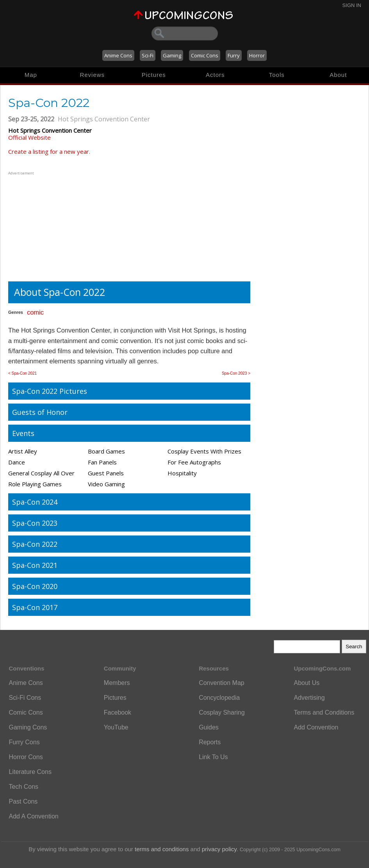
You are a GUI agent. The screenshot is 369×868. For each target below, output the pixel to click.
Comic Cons (205, 55)
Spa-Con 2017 (35, 607)
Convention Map (222, 683)
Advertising (309, 698)
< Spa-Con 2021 (22, 373)
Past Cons (23, 801)
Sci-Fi (148, 55)
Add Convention (316, 727)
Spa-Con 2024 (35, 502)
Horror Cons (26, 757)
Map (31, 75)
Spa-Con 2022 (35, 544)
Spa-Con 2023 (35, 523)
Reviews (92, 75)
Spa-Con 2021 (35, 565)
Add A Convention (34, 816)
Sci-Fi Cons (25, 698)
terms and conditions (162, 849)
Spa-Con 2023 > (236, 373)
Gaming (172, 55)
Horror (257, 55)
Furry (234, 55)
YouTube (116, 727)
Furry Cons (24, 742)
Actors (215, 75)
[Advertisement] (57, 226)
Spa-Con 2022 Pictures (50, 391)
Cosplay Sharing (222, 712)
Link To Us (213, 757)
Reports (210, 742)
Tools (277, 75)
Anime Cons (118, 55)
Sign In (352, 5)
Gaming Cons (28, 727)
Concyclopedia (219, 698)
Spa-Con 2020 (35, 586)
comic (35, 312)
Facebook (118, 712)
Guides (209, 727)
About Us (307, 683)
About (338, 75)
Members (117, 683)
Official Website (29, 137)
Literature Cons (30, 772)
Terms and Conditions (324, 712)
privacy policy (219, 849)
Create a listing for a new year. (49, 151)
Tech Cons (24, 787)
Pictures (154, 75)
